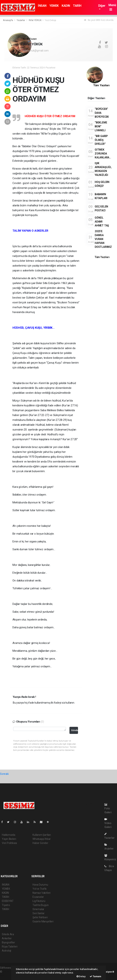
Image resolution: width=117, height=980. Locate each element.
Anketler (7, 938)
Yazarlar (21, 20)
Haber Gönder (40, 843)
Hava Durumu (40, 885)
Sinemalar (38, 909)
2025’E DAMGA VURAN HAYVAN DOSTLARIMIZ (103, 239)
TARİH (77, 6)
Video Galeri (108, 823)
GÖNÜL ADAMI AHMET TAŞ (102, 222)
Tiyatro (6, 905)
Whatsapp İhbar (42, 839)
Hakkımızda (9, 835)
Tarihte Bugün (41, 905)
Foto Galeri (108, 809)
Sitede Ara (8, 934)
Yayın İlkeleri (9, 839)
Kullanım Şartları (42, 835)
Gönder (75, 730)
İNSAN (42, 6)
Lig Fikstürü (39, 901)
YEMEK (54, 6)
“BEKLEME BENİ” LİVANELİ (101, 126)
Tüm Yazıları (101, 85)
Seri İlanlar (39, 913)
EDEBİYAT (8, 901)
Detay (81, 976)
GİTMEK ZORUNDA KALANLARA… (103, 154)
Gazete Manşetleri (43, 921)
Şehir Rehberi (40, 917)
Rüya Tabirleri (10, 947)
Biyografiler (8, 942)
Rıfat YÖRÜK (35, 20)
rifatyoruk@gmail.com (36, 51)
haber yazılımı (11, 972)
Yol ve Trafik (40, 889)
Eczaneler (38, 897)
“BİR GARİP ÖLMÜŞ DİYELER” (101, 140)
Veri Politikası (9, 843)
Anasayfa (8, 20)
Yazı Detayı (50, 20)
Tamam (95, 976)
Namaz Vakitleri (42, 893)
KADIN (66, 6)
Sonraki (4, 774)
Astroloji (6, 951)
